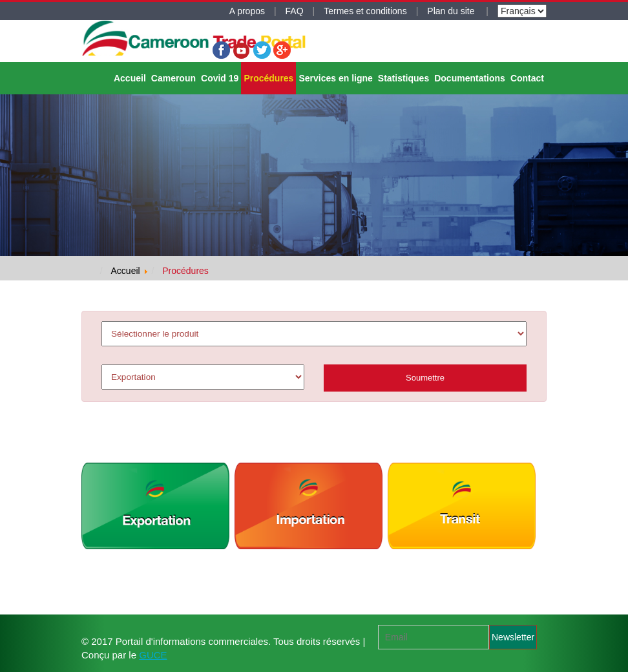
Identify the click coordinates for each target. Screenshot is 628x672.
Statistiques (403, 78)
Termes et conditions (365, 11)
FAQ (295, 11)
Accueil (130, 78)
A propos (247, 11)
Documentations (470, 78)
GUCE (153, 655)
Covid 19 (220, 78)
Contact (527, 78)
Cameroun (173, 78)
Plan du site (452, 11)
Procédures (268, 78)
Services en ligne (335, 78)
